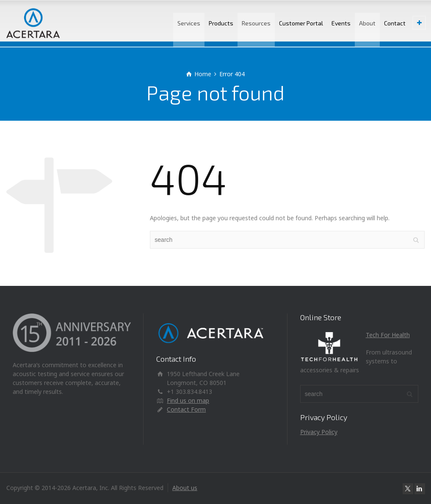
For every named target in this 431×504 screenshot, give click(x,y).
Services (189, 23)
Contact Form (186, 409)
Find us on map (188, 400)
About (367, 23)
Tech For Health (388, 335)
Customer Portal (301, 23)
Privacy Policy (319, 432)
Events (341, 23)
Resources (256, 23)
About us (185, 488)
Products (221, 23)
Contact (395, 23)
